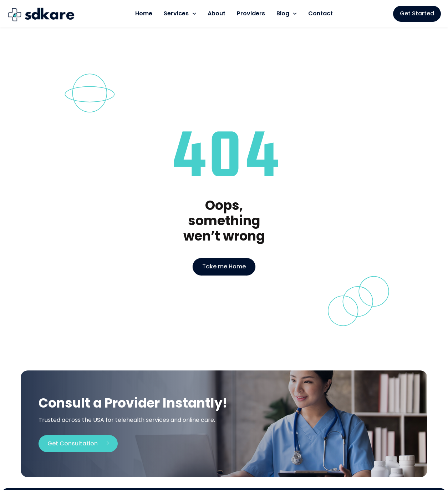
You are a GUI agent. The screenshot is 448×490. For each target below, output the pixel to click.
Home (144, 13)
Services (180, 14)
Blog (287, 14)
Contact (320, 13)
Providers (251, 13)
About (217, 13)
